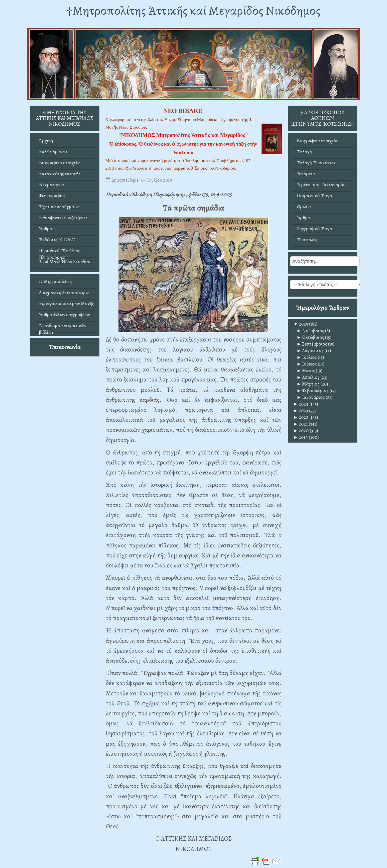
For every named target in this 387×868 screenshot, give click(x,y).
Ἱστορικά (306, 174)
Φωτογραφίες (52, 196)
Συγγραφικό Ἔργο (314, 229)
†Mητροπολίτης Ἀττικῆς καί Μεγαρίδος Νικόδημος (193, 10)
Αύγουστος (310, 351)
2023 (301, 411)
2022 (301, 417)
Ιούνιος (307, 364)
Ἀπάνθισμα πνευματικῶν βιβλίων (63, 327)
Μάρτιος (308, 384)
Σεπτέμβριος (312, 344)
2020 (301, 431)
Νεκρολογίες (52, 185)
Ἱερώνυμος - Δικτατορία (321, 185)
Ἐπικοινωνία (65, 347)
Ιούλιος (307, 357)
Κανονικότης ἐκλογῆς (60, 174)
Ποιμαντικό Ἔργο (314, 196)
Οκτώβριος (311, 337)
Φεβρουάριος (313, 391)
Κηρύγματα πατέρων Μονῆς (66, 304)
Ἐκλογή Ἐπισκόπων (316, 163)
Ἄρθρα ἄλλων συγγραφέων (64, 315)
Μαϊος (306, 371)
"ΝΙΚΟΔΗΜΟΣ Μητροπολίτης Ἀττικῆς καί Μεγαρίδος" (183, 135)
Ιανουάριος (311, 397)
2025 (301, 324)
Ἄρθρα (46, 229)
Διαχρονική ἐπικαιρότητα (64, 293)
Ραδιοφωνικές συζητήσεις (63, 218)
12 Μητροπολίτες (56, 282)
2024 (301, 404)
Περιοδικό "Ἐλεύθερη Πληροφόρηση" (60, 252)
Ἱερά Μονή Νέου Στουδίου (65, 262)
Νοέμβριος (311, 331)
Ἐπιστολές (307, 240)
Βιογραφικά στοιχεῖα (59, 163)
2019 (301, 437)
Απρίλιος (308, 377)
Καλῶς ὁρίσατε (53, 152)
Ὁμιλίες (304, 207)
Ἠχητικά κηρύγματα (59, 207)
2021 (301, 424)
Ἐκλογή (304, 152)
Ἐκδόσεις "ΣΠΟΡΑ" (57, 240)
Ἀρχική (46, 141)
